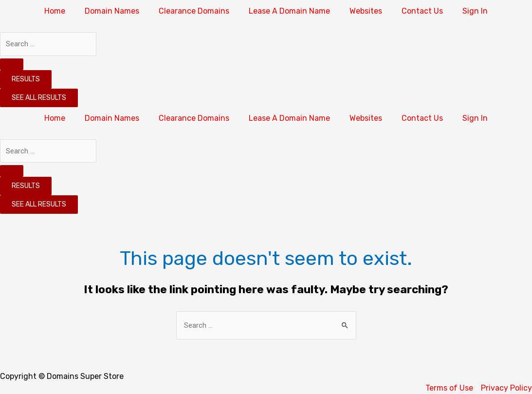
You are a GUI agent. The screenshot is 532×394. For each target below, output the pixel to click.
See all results (39, 98)
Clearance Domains (194, 11)
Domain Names (112, 11)
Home (55, 11)
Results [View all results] (26, 79)
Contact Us (422, 11)
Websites (366, 11)
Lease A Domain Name (289, 11)
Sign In (475, 11)
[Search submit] (12, 64)
